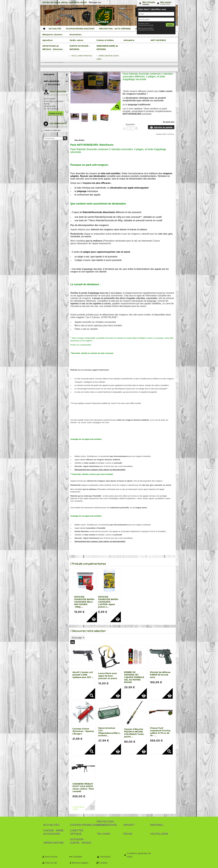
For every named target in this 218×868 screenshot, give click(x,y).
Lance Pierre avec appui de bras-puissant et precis (108, 676)
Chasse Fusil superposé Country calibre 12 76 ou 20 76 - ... (160, 732)
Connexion (146, 4)
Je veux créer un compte (146, 25)
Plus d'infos (79, 140)
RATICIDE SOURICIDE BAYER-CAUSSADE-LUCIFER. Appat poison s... (108, 602)
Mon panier (166, 2)
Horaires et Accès (56, 113)
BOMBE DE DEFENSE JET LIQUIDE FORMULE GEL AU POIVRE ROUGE (134, 677)
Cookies (103, 863)
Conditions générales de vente (139, 855)
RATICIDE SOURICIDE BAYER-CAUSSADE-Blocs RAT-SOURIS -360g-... (85, 602)
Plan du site (51, 863)
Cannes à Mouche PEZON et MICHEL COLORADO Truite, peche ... (134, 733)
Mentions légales (80, 863)
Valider (170, 25)
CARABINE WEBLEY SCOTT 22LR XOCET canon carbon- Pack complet (83, 788)
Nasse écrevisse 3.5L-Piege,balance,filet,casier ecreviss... (111, 732)
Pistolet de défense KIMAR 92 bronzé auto (160, 675)
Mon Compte (149, 2)
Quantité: (130, 124)
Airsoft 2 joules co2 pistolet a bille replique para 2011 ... (83, 675)
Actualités (77, 857)
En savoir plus (169, 122)
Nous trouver (51, 857)
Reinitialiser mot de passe (146, 30)
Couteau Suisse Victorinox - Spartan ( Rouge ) (83, 731)
